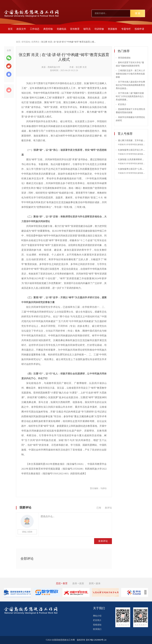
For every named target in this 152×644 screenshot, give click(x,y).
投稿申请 (139, 29)
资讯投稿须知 (124, 58)
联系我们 (97, 629)
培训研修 (99, 29)
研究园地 (26, 42)
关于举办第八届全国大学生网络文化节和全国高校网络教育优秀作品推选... (130, 85)
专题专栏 (126, 29)
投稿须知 (97, 625)
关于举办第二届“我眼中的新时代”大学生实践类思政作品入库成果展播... (130, 96)
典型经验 (48, 29)
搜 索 (138, 13)
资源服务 (113, 29)
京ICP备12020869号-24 (96, 640)
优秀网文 (35, 42)
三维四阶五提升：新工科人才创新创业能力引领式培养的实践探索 (130, 74)
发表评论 (103, 541)
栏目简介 (122, 104)
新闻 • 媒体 (95, 583)
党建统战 (61, 29)
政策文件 (21, 29)
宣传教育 (75, 29)
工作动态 (35, 29)
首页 (10, 29)
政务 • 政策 (78, 583)
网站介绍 (97, 616)
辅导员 (87, 29)
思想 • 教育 (62, 583)
